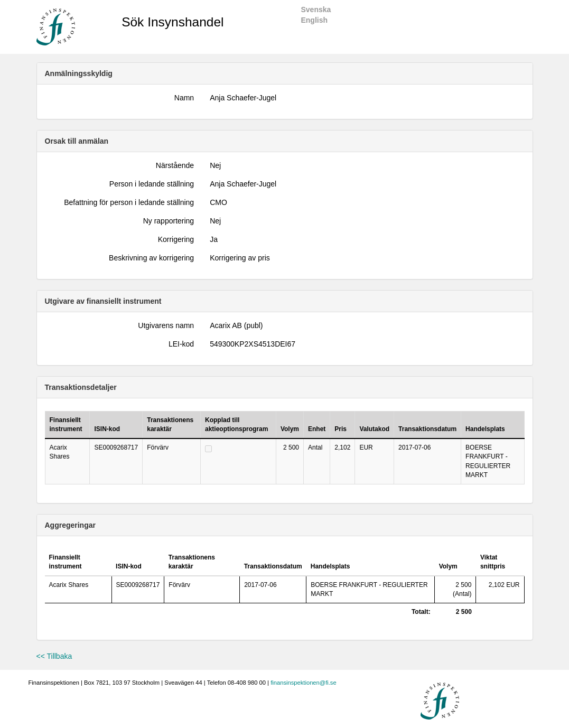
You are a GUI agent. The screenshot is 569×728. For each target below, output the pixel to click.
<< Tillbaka (54, 656)
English (314, 20)
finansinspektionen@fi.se (304, 683)
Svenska (316, 10)
